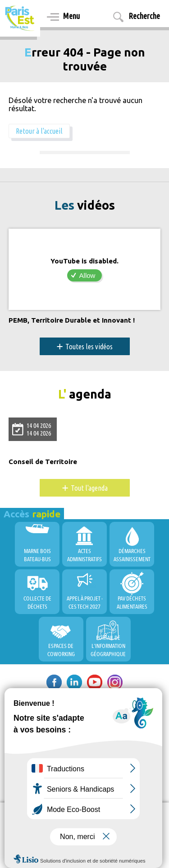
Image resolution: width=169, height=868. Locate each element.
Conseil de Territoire (43, 462)
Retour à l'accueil (39, 131)
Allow (87, 275)
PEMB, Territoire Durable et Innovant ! (72, 320)
